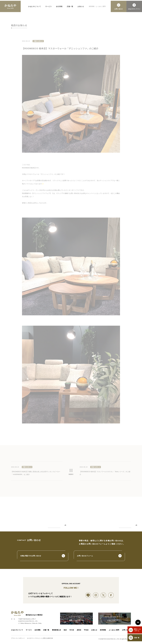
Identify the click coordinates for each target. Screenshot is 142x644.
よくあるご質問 (114, 631)
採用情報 (104, 631)
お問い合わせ (127, 631)
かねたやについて (17, 631)
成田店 (79, 631)
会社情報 (37, 631)
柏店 (65, 631)
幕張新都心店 (56, 631)
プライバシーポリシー (18, 640)
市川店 (72, 631)
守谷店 (87, 631)
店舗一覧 (46, 631)
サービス (28, 631)
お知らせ (95, 631)
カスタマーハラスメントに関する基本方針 (40, 640)
